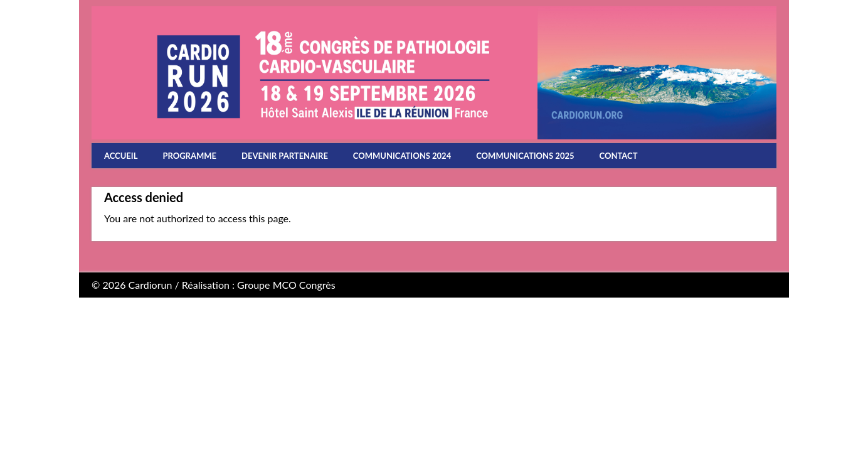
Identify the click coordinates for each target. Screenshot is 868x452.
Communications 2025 (525, 156)
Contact (619, 156)
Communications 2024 (402, 156)
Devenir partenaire (285, 156)
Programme (189, 156)
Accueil (121, 156)
